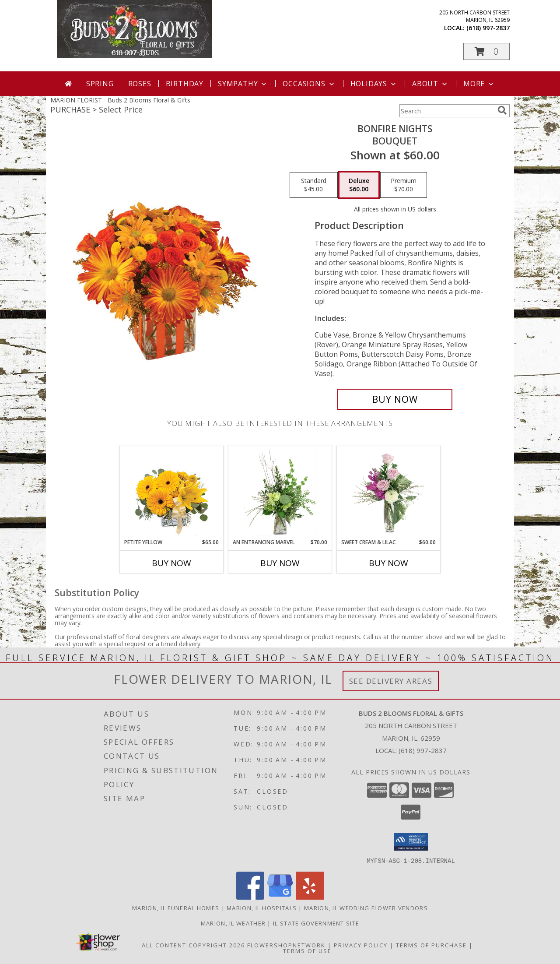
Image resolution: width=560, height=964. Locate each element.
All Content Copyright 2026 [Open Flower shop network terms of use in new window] (193, 945)
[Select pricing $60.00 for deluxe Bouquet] (359, 185)
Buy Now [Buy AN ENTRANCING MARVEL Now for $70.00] (280, 563)
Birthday (185, 84)
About (430, 84)
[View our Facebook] (250, 897)
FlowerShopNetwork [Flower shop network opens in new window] (286, 945)
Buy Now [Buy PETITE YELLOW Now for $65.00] (171, 563)
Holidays (374, 84)
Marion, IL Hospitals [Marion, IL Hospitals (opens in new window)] (262, 908)
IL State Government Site (316, 923)
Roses (140, 84)
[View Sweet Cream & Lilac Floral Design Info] (389, 492)
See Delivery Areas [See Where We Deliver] (391, 681)
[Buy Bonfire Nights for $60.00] (395, 399)
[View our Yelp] (310, 897)
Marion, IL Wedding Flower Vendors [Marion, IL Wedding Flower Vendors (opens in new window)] (366, 908)
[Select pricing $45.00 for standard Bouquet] (314, 185)
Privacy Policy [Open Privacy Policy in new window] (361, 945)
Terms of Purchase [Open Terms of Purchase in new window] (431, 945)
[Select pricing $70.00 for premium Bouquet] (404, 185)
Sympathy (243, 84)
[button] (486, 51)
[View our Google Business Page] (280, 897)
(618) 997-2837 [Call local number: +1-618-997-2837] (488, 28)
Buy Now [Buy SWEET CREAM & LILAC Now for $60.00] (388, 563)
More (479, 84)
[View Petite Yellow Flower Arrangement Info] (172, 492)
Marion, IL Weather (233, 923)
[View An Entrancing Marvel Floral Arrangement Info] (280, 492)
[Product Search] (447, 111)
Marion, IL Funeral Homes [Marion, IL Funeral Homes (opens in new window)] (176, 908)
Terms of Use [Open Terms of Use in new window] (307, 950)
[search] (502, 110)
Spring (100, 84)
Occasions (309, 84)
